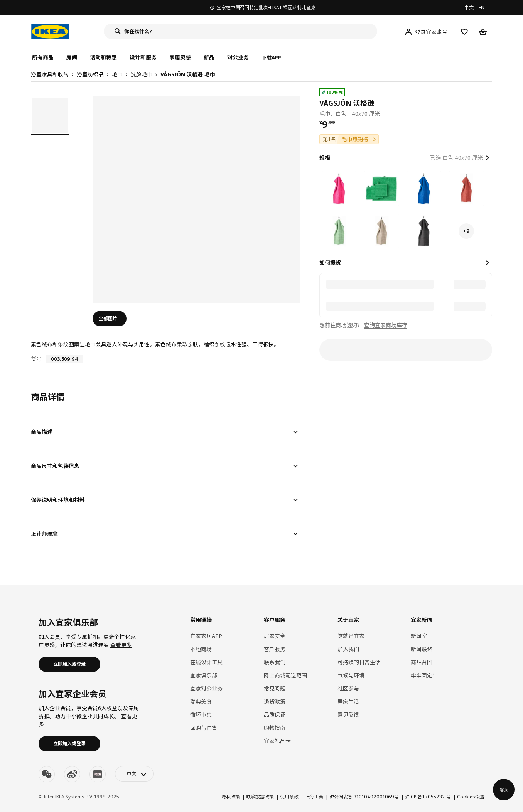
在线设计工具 (206, 662)
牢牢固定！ (424, 675)
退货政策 (275, 701)
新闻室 (419, 636)
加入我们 (348, 649)
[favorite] (489, 103)
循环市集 (201, 715)
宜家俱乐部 (204, 675)
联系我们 (275, 662)
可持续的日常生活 (359, 662)
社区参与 (348, 688)
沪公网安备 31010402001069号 (364, 797)
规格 (325, 158)
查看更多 (121, 645)
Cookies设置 (471, 797)
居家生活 (348, 701)
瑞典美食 (201, 701)
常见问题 (275, 688)
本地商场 (201, 649)
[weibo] (72, 774)
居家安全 (275, 636)
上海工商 (314, 797)
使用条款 (289, 797)
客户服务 (275, 649)
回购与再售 (204, 728)
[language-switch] (134, 774)
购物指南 (275, 728)
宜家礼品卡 (277, 741)
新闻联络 (422, 649)
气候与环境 (351, 675)
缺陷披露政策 (260, 797)
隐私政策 (231, 797)
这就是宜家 (351, 636)
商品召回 (422, 662)
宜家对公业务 (206, 688)
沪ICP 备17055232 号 (428, 797)
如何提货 (330, 263)
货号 (36, 359)
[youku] (98, 774)
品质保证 (275, 715)
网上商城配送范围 (285, 675)
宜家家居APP (206, 636)
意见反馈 (348, 715)
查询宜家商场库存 (386, 325)
